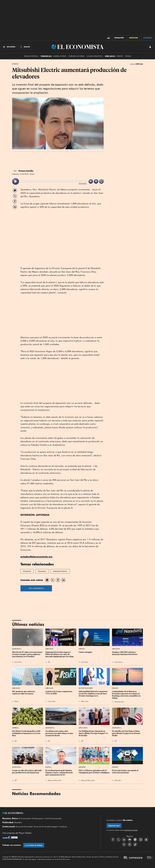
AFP (49, 662)
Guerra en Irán (60, 56)
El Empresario (38, 818)
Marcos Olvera (119, 662)
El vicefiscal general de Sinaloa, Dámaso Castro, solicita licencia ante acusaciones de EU (59, 773)
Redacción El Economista (55, 780)
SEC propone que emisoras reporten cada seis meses (24, 693)
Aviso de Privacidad (24, 827)
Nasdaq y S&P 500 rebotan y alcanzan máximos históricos (125, 653)
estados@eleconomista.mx (37, 557)
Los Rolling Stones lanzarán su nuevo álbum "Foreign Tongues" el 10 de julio (93, 733)
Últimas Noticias (31, 56)
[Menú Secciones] (9, 47)
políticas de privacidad (131, 830)
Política (48, 767)
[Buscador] (25, 47)
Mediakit (18, 823)
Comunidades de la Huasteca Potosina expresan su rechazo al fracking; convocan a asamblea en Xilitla (126, 695)
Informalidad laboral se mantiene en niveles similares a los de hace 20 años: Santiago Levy (93, 694)
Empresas (15, 728)
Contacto (63, 827)
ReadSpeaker (83, 183)
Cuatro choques (85, 652)
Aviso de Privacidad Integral (46, 827)
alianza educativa (95, 56)
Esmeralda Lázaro (119, 702)
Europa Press (18, 662)
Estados (15, 64)
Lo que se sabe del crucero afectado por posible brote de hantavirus (27, 772)
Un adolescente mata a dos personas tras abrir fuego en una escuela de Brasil (59, 733)
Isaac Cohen (85, 662)
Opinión (82, 649)
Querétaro (42, 571)
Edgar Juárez (85, 701)
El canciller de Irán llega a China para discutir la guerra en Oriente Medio (126, 733)
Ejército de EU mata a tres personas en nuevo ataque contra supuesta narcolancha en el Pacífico (27, 654)
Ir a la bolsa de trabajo (34, 845)
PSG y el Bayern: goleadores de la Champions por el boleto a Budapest (94, 772)
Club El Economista (53, 818)
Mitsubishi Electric (60, 571)
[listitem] (16, 181)
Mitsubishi (27, 571)
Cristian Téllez (52, 701)
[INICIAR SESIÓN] (150, 47)
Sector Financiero (86, 688)
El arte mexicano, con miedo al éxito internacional (125, 772)
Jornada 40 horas (77, 56)
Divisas (128, 56)
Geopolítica (17, 649)
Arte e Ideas (83, 728)
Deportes (82, 767)
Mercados (49, 649)
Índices (120, 56)
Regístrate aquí (114, 826)
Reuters (17, 701)
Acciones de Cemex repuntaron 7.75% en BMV (59, 693)
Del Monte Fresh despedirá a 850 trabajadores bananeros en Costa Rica (26, 733)
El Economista (25, 818)
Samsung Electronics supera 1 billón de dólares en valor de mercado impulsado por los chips (60, 654)
